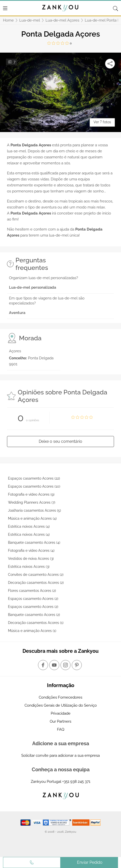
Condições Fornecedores (60, 697)
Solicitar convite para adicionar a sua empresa (60, 755)
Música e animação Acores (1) (32, 631)
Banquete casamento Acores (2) (34, 615)
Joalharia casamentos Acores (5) (34, 510)
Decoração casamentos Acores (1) (36, 623)
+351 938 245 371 (76, 782)
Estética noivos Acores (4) (29, 526)
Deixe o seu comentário (60, 441)
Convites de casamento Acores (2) (36, 575)
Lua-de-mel (30, 20)
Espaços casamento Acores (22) (34, 478)
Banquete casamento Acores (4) (34, 542)
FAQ (61, 729)
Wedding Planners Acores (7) (32, 502)
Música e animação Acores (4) (32, 518)
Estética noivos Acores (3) (29, 567)
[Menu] (5, 8)
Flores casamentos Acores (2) (32, 591)
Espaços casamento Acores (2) (33, 599)
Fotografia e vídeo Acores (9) (31, 494)
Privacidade (61, 713)
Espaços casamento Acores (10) (34, 486)
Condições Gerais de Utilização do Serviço (61, 705)
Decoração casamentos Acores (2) (36, 583)
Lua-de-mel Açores (62, 20)
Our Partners (60, 721)
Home (8, 20)
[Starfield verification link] (57, 822)
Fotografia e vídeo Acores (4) (31, 551)
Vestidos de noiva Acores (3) (31, 559)
